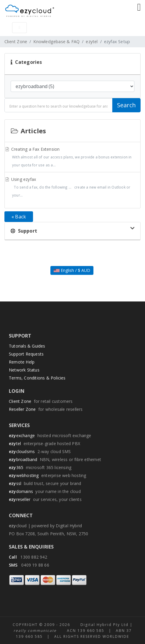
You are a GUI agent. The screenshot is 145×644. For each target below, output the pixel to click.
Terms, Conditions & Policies (37, 378)
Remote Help (22, 362)
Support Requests (26, 354)
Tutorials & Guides (27, 346)
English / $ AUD (72, 270)
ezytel (92, 42)
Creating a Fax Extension (72, 158)
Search (126, 105)
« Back (19, 217)
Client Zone (16, 42)
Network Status (24, 370)
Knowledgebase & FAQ (56, 42)
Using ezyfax (72, 188)
